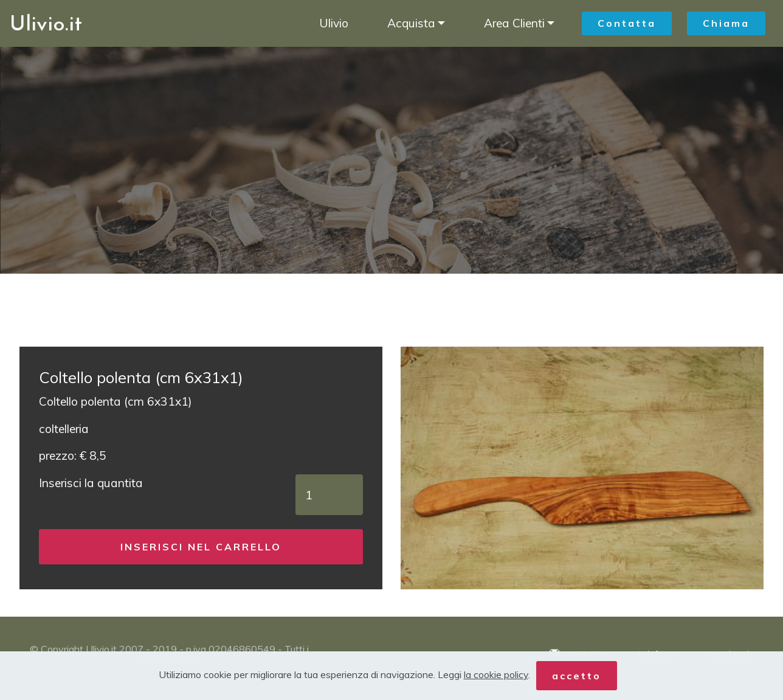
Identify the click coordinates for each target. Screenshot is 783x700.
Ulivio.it (46, 23)
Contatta (627, 23)
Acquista (411, 23)
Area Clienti (514, 23)
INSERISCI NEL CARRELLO (201, 547)
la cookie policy (496, 674)
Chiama (726, 23)
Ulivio (334, 23)
